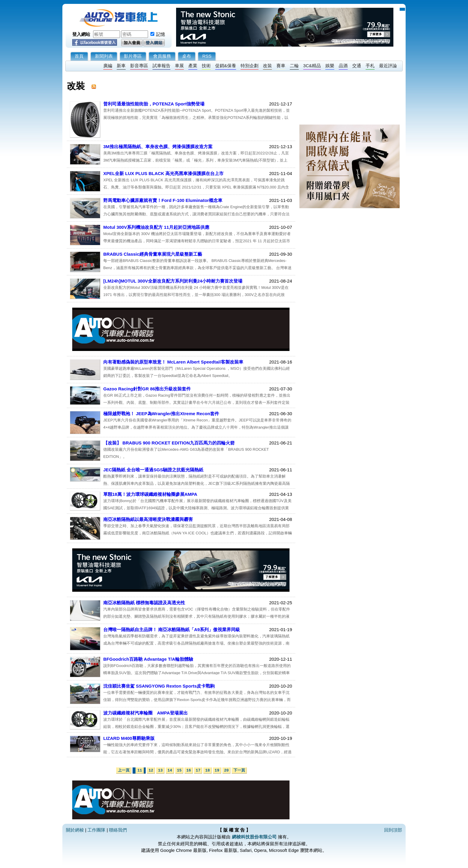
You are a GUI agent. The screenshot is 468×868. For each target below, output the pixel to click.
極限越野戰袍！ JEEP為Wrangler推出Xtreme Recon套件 (161, 414)
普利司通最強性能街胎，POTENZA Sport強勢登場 (154, 104)
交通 (357, 66)
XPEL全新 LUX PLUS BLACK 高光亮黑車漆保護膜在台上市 (163, 173)
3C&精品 (312, 66)
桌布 (187, 56)
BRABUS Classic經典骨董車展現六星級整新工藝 (153, 254)
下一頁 (239, 770)
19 (217, 770)
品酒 (343, 66)
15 (179, 770)
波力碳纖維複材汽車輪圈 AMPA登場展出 (146, 713)
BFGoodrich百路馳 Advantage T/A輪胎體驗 (148, 659)
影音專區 (139, 66)
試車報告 (161, 66)
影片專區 (133, 56)
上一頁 (124, 770)
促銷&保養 (226, 66)
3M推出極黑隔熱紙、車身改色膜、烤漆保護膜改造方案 (158, 147)
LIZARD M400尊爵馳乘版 (129, 738)
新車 (121, 66)
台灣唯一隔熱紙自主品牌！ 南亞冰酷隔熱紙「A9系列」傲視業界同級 (172, 629)
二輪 (294, 66)
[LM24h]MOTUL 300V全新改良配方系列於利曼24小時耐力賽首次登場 (173, 281)
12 (151, 770)
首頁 (79, 56)
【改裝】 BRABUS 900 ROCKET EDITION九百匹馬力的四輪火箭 (169, 443)
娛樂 (330, 66)
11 (140, 770)
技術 (206, 66)
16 (189, 770)
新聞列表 (104, 56)
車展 (179, 66)
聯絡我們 (118, 830)
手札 (370, 66)
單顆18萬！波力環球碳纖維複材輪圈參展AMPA (150, 494)
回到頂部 (393, 830)
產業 (193, 66)
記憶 (161, 34)
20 (227, 770)
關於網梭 (75, 830)
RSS (207, 56)
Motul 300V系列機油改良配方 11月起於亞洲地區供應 (156, 227)
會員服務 (162, 56)
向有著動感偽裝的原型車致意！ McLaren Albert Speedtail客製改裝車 (173, 362)
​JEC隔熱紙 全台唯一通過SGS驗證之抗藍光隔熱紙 (153, 470)
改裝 (267, 66)
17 (198, 770)
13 (160, 770)
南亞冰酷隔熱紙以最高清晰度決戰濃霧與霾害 (148, 519)
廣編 (108, 66)
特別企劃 (250, 66)
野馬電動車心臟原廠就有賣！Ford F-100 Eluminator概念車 (163, 200)
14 (170, 770)
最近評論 (388, 66)
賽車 (281, 66)
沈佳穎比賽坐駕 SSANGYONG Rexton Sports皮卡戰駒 (159, 686)
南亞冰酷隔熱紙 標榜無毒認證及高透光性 (144, 603)
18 (207, 770)
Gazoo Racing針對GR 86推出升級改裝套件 (147, 389)
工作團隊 (96, 830)
